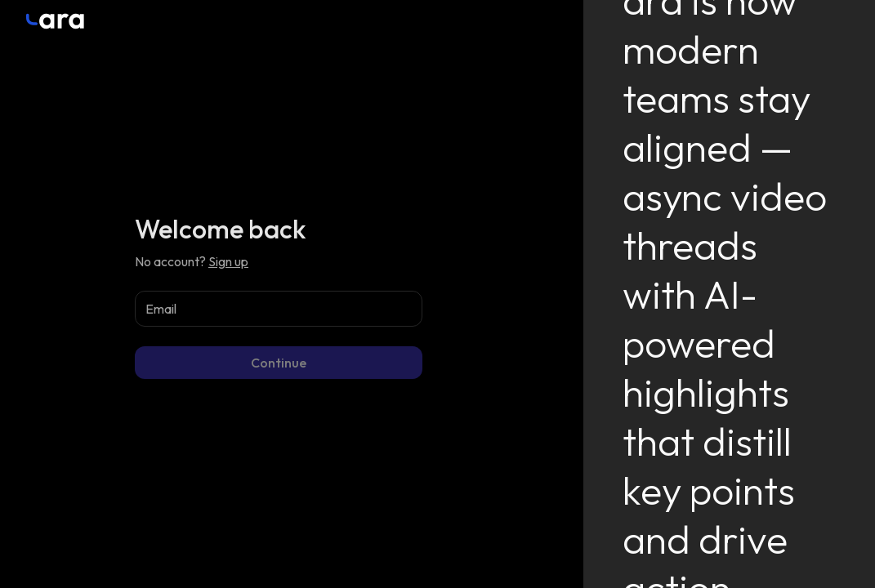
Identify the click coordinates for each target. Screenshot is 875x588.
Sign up (228, 261)
